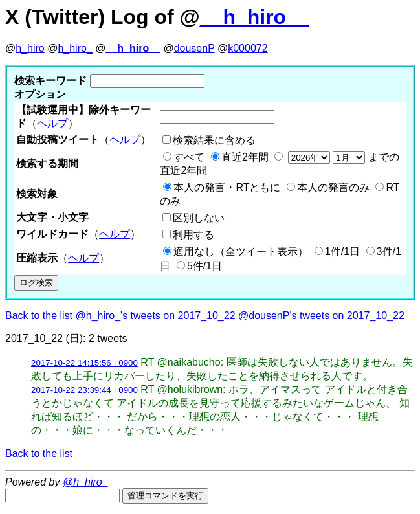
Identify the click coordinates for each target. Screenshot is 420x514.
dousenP (194, 48)
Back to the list (39, 316)
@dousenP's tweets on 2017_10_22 (321, 316)
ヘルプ (52, 123)
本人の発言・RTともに (227, 187)
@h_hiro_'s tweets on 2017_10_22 (156, 316)
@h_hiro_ (85, 482)
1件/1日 (342, 251)
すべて (189, 157)
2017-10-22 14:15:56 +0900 (84, 363)
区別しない (199, 218)
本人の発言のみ (333, 187)
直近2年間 (245, 157)
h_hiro (30, 48)
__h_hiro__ (255, 17)
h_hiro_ (75, 48)
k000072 (248, 48)
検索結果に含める (214, 140)
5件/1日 (204, 266)
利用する (193, 235)
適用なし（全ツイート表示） (241, 251)
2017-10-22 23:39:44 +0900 (84, 390)
